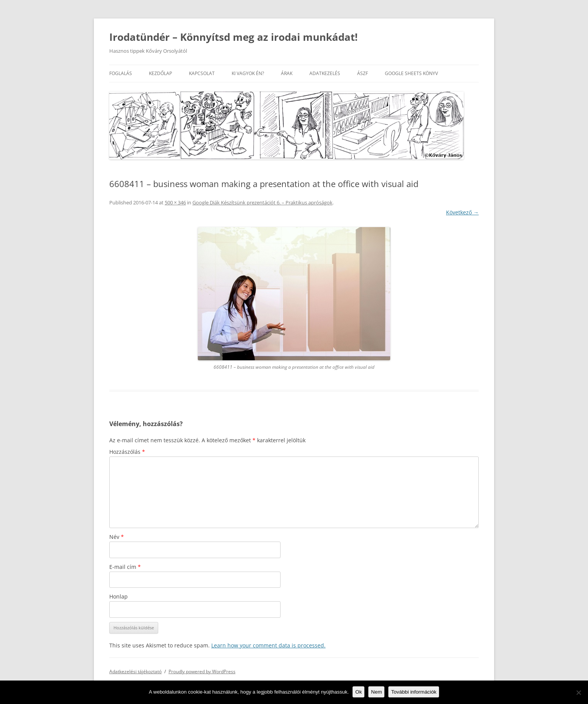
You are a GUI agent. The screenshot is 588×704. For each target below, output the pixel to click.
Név (117, 537)
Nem (376, 692)
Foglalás (121, 73)
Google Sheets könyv (411, 73)
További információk (414, 692)
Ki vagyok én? (248, 73)
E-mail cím (125, 567)
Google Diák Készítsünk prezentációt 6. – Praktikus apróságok (262, 202)
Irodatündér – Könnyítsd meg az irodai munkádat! (233, 37)
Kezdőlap (160, 73)
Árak (287, 73)
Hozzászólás (127, 452)
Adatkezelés (325, 73)
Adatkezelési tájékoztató (135, 671)
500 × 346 (175, 202)
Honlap (119, 596)
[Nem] (578, 692)
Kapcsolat (202, 73)
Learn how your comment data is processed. (268, 645)
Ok (358, 692)
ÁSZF (362, 73)
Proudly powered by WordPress (202, 671)
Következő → (462, 212)
